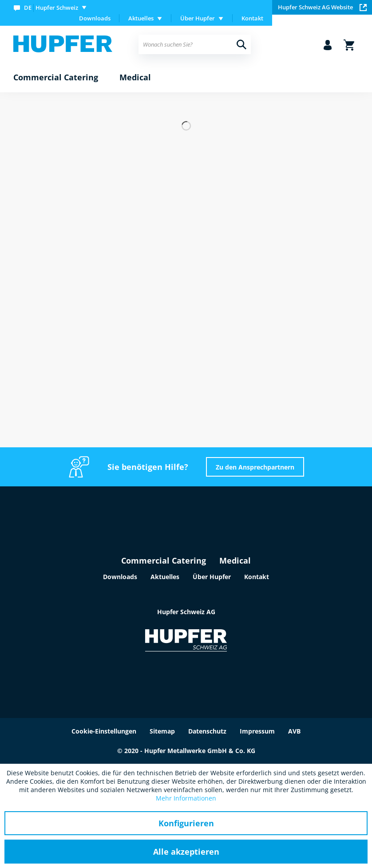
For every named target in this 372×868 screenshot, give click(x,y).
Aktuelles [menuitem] (141, 18)
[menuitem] (52, 7)
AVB (294, 731)
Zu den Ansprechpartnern (255, 467)
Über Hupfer (212, 577)
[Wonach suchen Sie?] (195, 44)
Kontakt (252, 18)
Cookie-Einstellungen (104, 731)
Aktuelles (165, 577)
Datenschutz (207, 731)
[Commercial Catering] (56, 78)
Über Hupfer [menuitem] (198, 18)
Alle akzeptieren (186, 852)
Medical (235, 560)
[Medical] (135, 78)
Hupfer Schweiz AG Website (322, 7)
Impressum (257, 731)
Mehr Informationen (186, 798)
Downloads (95, 18)
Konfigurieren (186, 823)
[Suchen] (241, 44)
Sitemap (162, 731)
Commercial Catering (164, 560)
